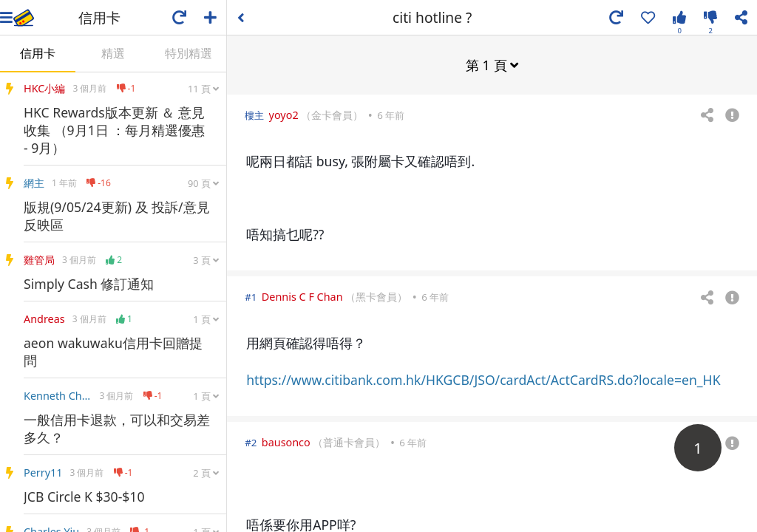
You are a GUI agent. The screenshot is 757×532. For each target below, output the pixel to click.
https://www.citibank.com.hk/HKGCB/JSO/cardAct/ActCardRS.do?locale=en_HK (483, 379)
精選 (113, 53)
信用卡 (38, 53)
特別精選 (189, 53)
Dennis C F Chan (302, 296)
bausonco (286, 441)
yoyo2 (284, 114)
